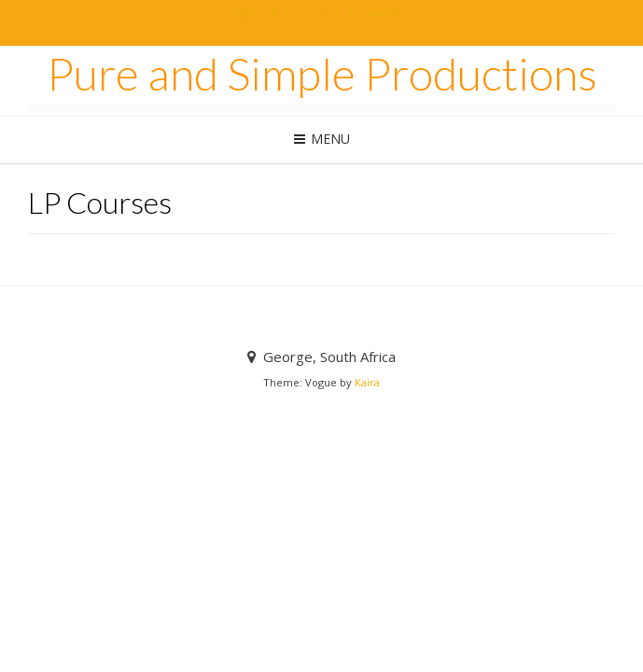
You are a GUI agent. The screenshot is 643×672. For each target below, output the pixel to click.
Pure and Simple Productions (322, 74)
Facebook (374, 14)
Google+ (312, 14)
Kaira (367, 382)
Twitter (255, 14)
